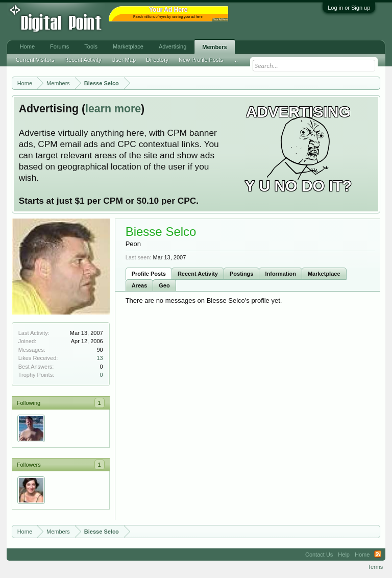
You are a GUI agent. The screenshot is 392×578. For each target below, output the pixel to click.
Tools (91, 46)
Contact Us (319, 555)
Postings (241, 274)
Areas (140, 285)
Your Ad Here (220, 20)
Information (280, 274)
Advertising (173, 46)
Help (344, 555)
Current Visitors (35, 60)
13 (100, 358)
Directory (157, 60)
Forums (59, 46)
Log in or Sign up (349, 8)
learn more (113, 109)
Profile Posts (149, 274)
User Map (124, 60)
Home (27, 46)
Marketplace (324, 274)
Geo (164, 285)
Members (214, 47)
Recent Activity (198, 274)
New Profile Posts (201, 60)
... (236, 60)
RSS (378, 555)
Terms (375, 567)
